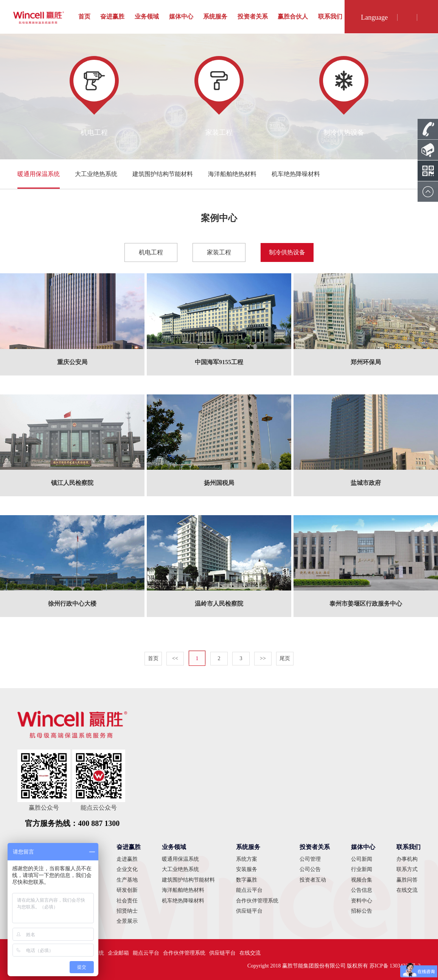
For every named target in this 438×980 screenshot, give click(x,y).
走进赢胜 (127, 859)
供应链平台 (249, 911)
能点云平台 (249, 890)
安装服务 (247, 869)
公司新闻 (362, 859)
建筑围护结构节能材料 (163, 174)
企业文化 (127, 869)
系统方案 (247, 859)
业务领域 (147, 16)
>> (263, 658)
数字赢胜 (247, 880)
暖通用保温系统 (39, 174)
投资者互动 (313, 880)
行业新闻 (362, 869)
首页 (84, 16)
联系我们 (330, 16)
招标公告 (362, 911)
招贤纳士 (127, 911)
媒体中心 (181, 16)
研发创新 (127, 890)
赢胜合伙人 (293, 16)
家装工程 (219, 252)
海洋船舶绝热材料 (232, 174)
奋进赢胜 (112, 16)
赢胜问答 (407, 880)
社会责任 (127, 901)
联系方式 (407, 869)
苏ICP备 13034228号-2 (395, 966)
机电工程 (151, 252)
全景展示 (127, 921)
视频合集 (362, 880)
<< (175, 658)
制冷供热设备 (287, 252)
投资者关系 (253, 16)
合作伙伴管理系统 (257, 901)
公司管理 (310, 859)
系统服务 (215, 16)
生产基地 (127, 880)
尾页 (285, 658)
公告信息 (362, 890)
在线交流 (407, 890)
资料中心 (362, 901)
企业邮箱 (118, 953)
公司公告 (310, 869)
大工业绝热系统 (96, 174)
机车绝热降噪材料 (296, 174)
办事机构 (407, 859)
